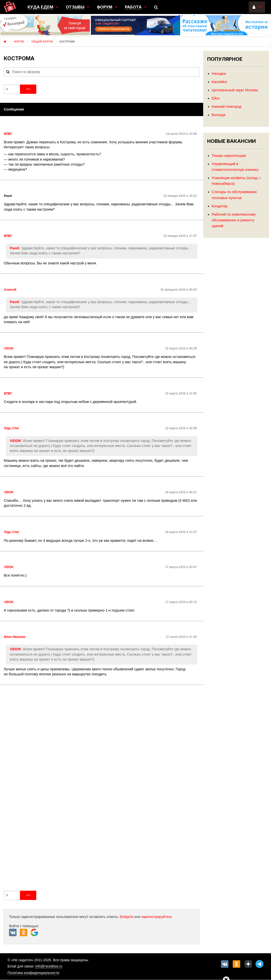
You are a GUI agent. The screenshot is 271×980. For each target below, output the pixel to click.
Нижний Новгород (227, 107)
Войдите (127, 917)
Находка (219, 74)
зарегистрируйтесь (157, 917)
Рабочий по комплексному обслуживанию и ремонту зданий (234, 220)
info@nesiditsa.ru (49, 966)
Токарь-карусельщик (229, 156)
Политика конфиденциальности (33, 973)
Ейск (216, 98)
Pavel (15, 248)
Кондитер (220, 206)
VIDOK (16, 441)
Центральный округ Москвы (235, 90)
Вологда (219, 115)
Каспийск (219, 82)
